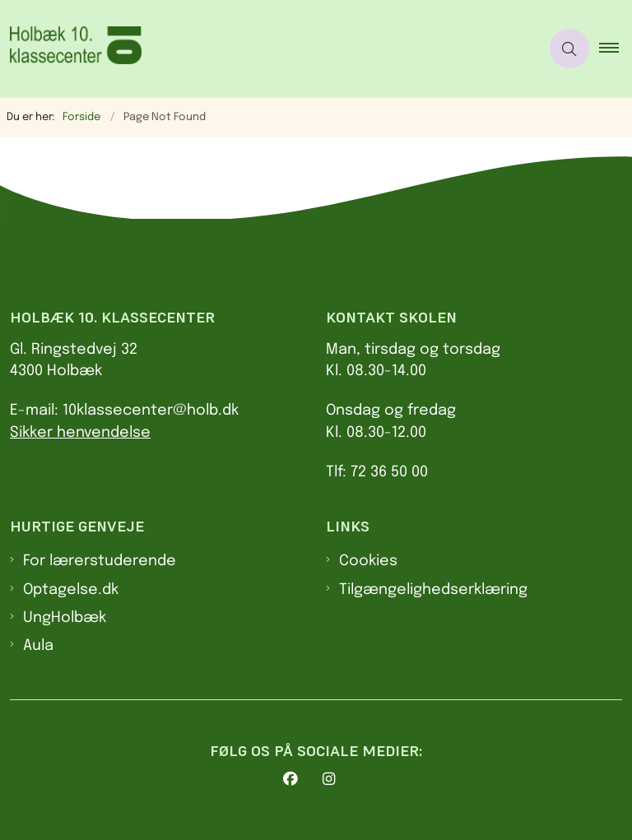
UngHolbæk (65, 618)
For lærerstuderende (100, 561)
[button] (616, 49)
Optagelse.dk (71, 590)
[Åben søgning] (569, 49)
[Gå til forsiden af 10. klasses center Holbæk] (263, 49)
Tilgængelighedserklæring (433, 590)
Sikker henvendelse (80, 433)
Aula (38, 646)
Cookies (368, 561)
